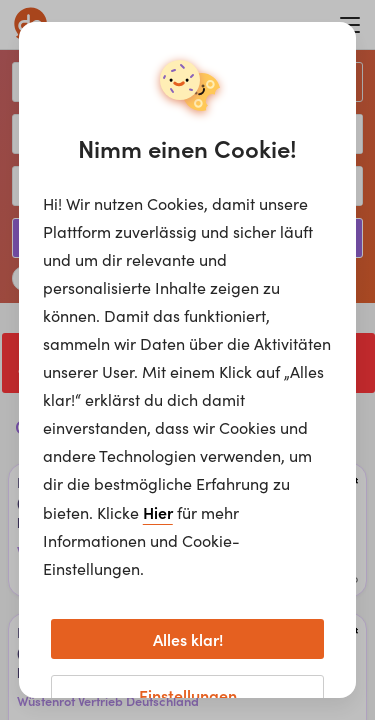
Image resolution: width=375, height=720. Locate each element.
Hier (158, 512)
